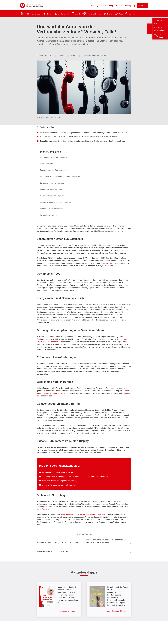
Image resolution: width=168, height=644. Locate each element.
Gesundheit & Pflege (94, 14)
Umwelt (77, 14)
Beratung (94, 6)
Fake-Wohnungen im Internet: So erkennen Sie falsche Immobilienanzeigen (106, 541)
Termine (119, 6)
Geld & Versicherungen (33, 14)
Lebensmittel (64, 14)
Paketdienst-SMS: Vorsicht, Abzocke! (53, 552)
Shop (111, 6)
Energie (110, 14)
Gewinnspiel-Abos (47, 164)
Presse (104, 6)
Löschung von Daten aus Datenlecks (54, 157)
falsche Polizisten (69, 514)
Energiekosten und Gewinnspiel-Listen (55, 170)
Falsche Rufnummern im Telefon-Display (56, 202)
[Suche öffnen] (134, 5)
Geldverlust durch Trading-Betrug (53, 196)
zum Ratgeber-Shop (66, 611)
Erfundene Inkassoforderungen (52, 183)
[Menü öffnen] (143, 6)
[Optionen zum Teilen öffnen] (71, 56)
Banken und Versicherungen (51, 189)
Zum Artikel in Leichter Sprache (94, 56)
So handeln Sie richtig (49, 215)
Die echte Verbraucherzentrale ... (53, 209)
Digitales (50, 14)
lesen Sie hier (107, 266)
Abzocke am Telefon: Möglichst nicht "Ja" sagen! (58, 542)
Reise (121, 14)
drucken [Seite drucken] (61, 56)
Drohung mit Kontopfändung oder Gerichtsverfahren (60, 177)
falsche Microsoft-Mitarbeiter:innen (93, 514)
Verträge (132, 14)
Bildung (128, 6)
